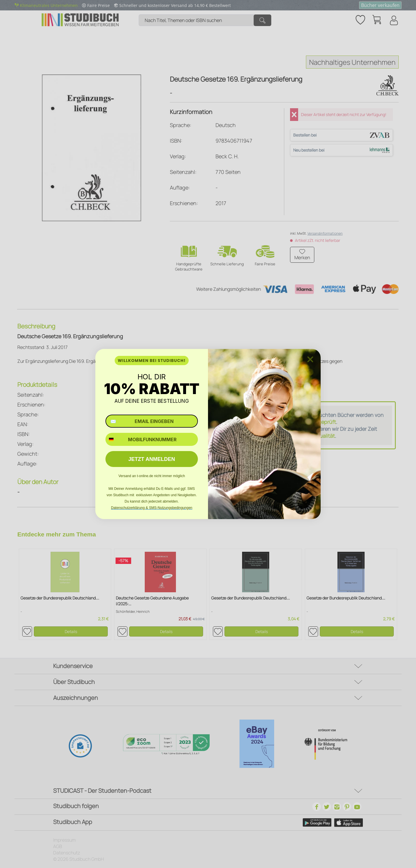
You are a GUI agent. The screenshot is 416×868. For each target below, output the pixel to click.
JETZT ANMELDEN (152, 459)
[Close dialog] (310, 359)
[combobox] (115, 439)
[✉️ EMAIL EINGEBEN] (152, 421)
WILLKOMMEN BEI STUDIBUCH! (152, 361)
